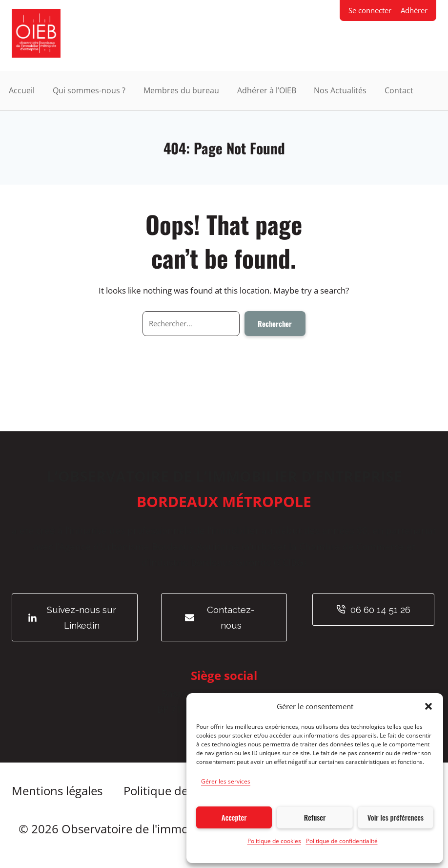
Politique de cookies (274, 841)
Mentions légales (57, 791)
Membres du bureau (181, 90)
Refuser (315, 817)
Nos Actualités (340, 90)
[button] (428, 706)
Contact (399, 90)
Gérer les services (226, 781)
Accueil (22, 90)
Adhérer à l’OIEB (267, 90)
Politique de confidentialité (342, 841)
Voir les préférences (396, 817)
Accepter (234, 817)
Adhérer (414, 10)
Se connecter (370, 10)
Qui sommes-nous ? (89, 90)
